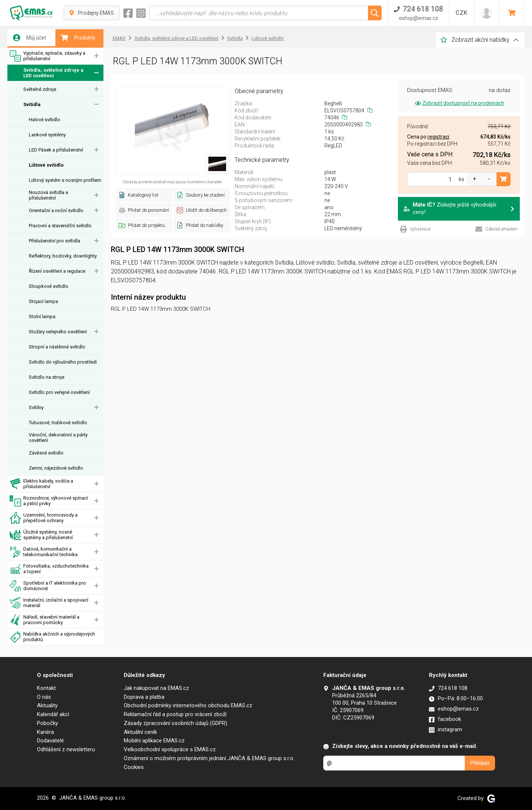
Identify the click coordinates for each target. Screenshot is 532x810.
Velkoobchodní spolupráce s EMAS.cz (170, 749)
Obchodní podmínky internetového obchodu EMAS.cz (188, 705)
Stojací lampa (43, 301)
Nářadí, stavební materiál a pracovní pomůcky (45, 620)
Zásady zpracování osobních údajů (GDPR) (175, 723)
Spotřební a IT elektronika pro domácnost (48, 586)
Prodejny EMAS (92, 13)
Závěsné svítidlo (46, 453)
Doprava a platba (144, 697)
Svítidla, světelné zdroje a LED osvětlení (47, 73)
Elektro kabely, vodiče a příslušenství (41, 484)
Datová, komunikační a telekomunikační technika (44, 552)
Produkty (78, 38)
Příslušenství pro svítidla (54, 241)
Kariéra (45, 732)
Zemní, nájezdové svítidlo (56, 468)
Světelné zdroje (40, 89)
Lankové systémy (47, 135)
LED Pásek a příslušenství (56, 150)
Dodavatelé (50, 741)
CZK (461, 13)
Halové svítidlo (45, 120)
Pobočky (47, 723)
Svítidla (32, 104)
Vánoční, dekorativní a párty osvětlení (58, 438)
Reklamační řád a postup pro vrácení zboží (175, 714)
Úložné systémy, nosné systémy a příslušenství (41, 535)
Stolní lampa (42, 316)
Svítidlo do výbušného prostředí (63, 362)
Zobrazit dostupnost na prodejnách (459, 103)
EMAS (119, 38)
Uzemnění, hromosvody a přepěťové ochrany (44, 518)
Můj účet (30, 38)
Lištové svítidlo (46, 165)
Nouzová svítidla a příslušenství (48, 195)
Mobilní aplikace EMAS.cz (154, 741)
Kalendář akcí (53, 714)
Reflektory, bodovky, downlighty (63, 256)
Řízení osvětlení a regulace (57, 271)
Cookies (134, 767)
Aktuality (47, 705)
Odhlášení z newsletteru (66, 749)
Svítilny (36, 407)
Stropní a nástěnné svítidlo (57, 347)
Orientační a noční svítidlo (56, 210)
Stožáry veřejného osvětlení (58, 332)
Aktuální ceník (140, 732)
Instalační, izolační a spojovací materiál (49, 603)
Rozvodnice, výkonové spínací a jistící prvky (49, 501)
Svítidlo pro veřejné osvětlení (59, 392)
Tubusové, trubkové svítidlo (58, 423)
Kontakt (46, 688)
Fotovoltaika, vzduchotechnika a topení (49, 569)
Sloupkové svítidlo (49, 286)
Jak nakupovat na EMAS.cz (156, 688)
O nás (44, 697)
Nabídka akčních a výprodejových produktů (52, 637)
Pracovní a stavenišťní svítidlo (60, 226)
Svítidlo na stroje (47, 377)
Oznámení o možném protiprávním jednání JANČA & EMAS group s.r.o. (209, 758)
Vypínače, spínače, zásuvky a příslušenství (47, 56)
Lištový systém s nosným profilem (65, 180)
